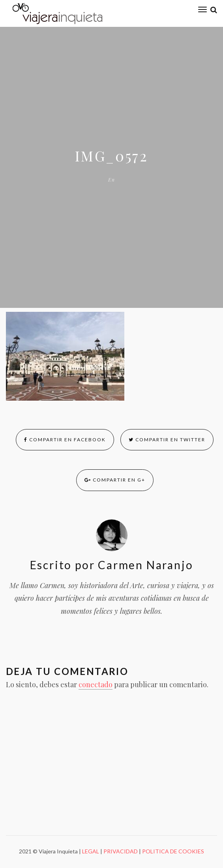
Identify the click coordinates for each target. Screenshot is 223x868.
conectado (96, 684)
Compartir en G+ (115, 480)
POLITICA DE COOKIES (173, 851)
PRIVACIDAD (121, 851)
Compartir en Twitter (167, 440)
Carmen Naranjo (144, 565)
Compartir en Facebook (65, 440)
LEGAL (91, 851)
